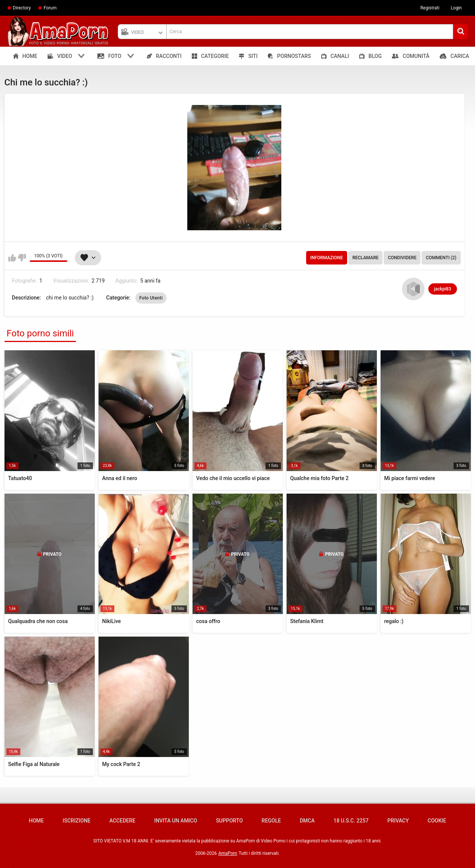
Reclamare (366, 258)
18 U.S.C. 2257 (351, 821)
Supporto (229, 821)
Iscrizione (77, 821)
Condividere (402, 258)
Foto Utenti (151, 298)
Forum (50, 8)
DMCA (307, 821)
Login (456, 8)
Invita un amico (176, 821)
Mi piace (12, 258)
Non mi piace (22, 258)
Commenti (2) (441, 258)
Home (36, 821)
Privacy (398, 821)
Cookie (437, 821)
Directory (22, 8)
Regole (271, 821)
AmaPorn (228, 853)
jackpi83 (442, 289)
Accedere (122, 821)
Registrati (430, 8)
